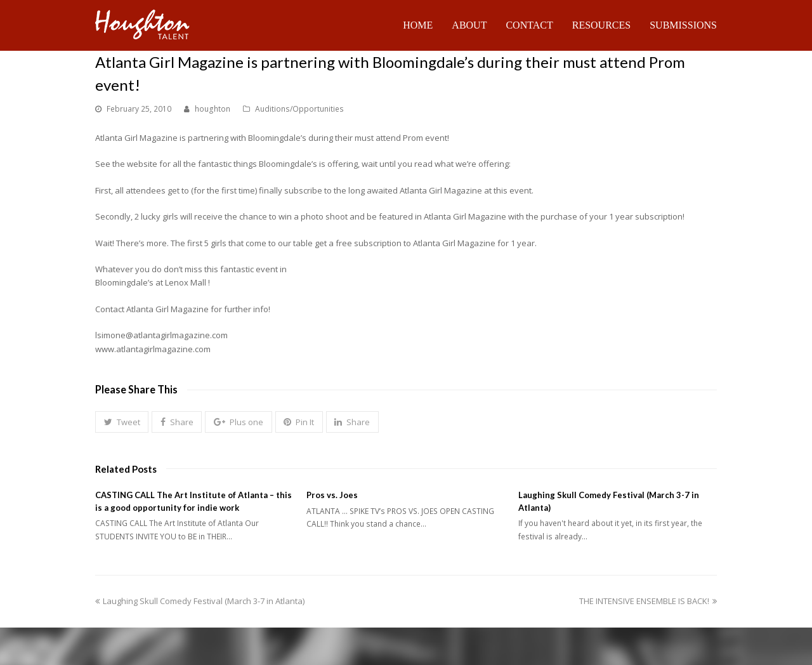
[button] (122, 422)
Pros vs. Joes (332, 495)
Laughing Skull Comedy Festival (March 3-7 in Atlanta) (200, 601)
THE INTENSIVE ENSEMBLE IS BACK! (648, 601)
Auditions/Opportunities (299, 109)
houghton (213, 109)
